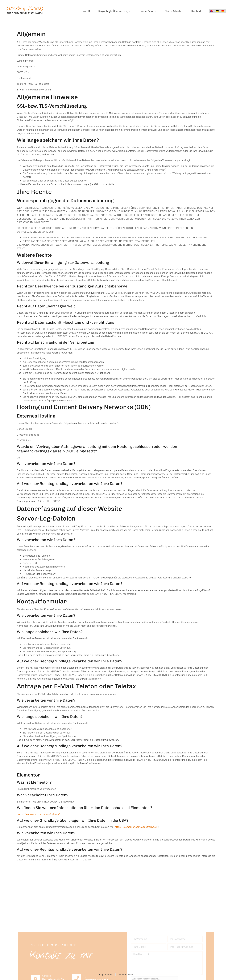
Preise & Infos (148, 11)
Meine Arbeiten (174, 11)
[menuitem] (212, 11)
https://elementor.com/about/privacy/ (38, 814)
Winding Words (25, 9)
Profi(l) (86, 11)
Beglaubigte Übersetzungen (115, 11)
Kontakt (196, 11)
